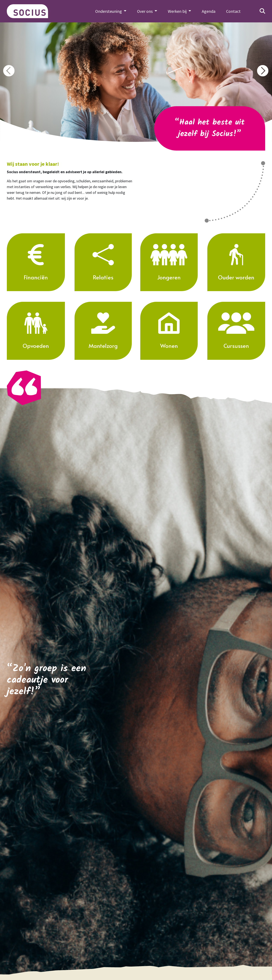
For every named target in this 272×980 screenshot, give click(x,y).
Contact (233, 11)
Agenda (209, 11)
